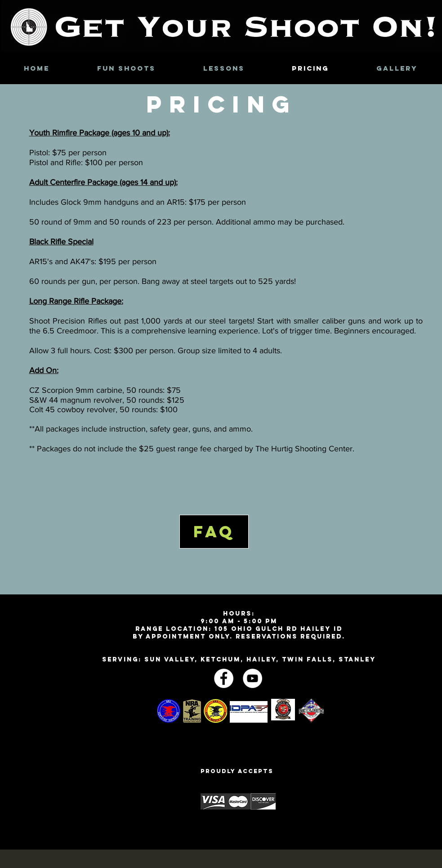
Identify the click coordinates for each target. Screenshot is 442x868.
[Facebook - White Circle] (224, 678)
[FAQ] (214, 532)
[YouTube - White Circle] (252, 678)
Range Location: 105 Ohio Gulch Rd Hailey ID (239, 629)
